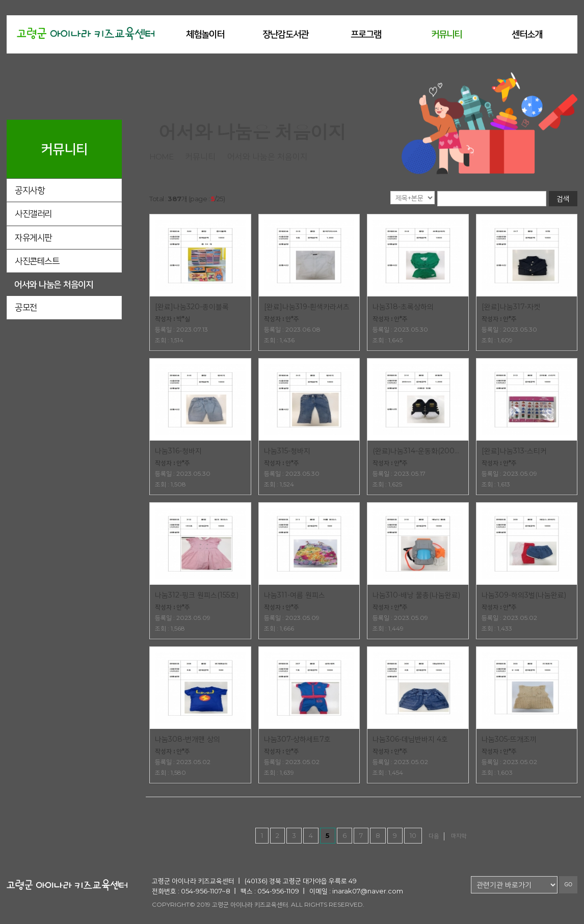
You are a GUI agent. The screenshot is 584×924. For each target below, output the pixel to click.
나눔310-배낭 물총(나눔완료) (416, 595)
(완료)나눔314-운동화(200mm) (418, 451)
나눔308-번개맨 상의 (188, 739)
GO (568, 885)
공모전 (26, 307)
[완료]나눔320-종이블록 (192, 307)
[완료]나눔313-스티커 (514, 451)
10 (413, 835)
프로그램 (366, 34)
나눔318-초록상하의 (403, 307)
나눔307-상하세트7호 (297, 739)
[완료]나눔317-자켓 (511, 307)
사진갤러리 (33, 213)
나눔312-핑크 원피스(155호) (197, 595)
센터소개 (527, 34)
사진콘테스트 (37, 261)
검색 (563, 199)
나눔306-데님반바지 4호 (410, 739)
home (161, 157)
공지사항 (30, 190)
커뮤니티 (446, 34)
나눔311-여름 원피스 (295, 595)
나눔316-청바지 (178, 451)
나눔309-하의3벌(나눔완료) (524, 595)
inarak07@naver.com (368, 891)
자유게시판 (33, 237)
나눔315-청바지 (287, 451)
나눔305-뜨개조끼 (509, 739)
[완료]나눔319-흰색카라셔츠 (307, 307)
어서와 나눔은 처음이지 (54, 284)
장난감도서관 (285, 34)
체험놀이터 (205, 34)
